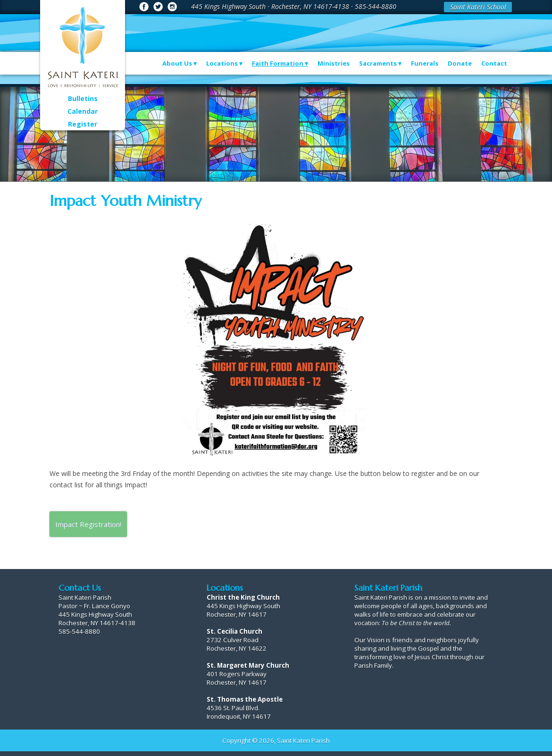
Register (83, 124)
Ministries (334, 63)
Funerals (425, 63)
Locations (222, 63)
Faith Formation (278, 63)
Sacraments (378, 63)
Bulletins (83, 98)
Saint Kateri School (478, 7)
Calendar (83, 111)
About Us (177, 63)
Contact (494, 63)
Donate (460, 63)
